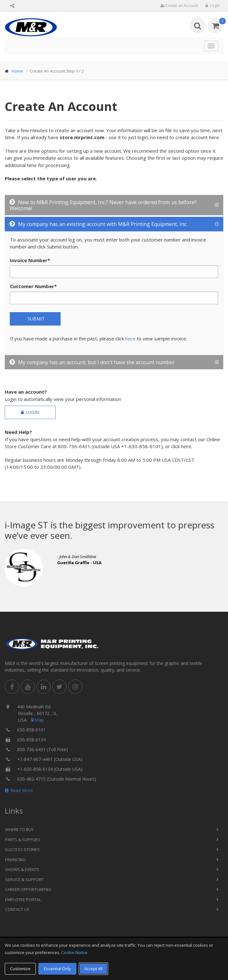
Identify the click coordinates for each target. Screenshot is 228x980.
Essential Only (57, 969)
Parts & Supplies (23, 840)
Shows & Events (22, 869)
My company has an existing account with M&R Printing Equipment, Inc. (98, 224)
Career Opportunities (28, 889)
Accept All (93, 969)
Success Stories (23, 849)
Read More (19, 790)
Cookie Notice (74, 952)
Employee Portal (23, 899)
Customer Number (33, 286)
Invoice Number (30, 260)
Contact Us (17, 909)
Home (17, 71)
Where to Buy (19, 829)
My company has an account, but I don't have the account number (92, 362)
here (130, 338)
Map (37, 720)
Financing (15, 860)
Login (30, 412)
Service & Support (24, 880)
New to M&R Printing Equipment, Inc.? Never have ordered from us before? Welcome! (103, 205)
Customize (20, 969)
